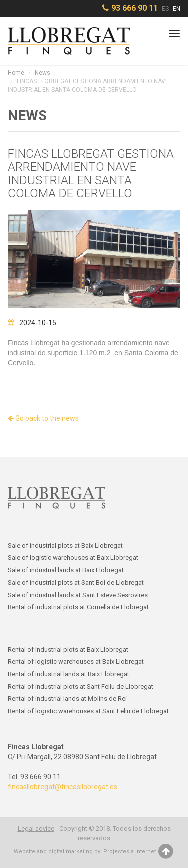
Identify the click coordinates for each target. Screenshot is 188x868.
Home (16, 73)
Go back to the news (43, 418)
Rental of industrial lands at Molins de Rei (67, 699)
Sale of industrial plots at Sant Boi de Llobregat (76, 582)
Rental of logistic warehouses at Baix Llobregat (76, 662)
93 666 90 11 (135, 8)
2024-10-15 (32, 323)
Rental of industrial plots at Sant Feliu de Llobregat (80, 687)
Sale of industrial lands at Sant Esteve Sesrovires (78, 595)
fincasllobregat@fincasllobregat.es (62, 787)
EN (177, 9)
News (42, 73)
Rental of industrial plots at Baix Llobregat (68, 649)
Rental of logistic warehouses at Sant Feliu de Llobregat (88, 711)
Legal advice (36, 829)
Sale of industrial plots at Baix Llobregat (65, 546)
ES (165, 9)
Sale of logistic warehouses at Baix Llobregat (73, 558)
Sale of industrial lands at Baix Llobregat (66, 570)
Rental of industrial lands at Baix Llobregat (68, 674)
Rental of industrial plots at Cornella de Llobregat (78, 607)
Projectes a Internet (130, 852)
